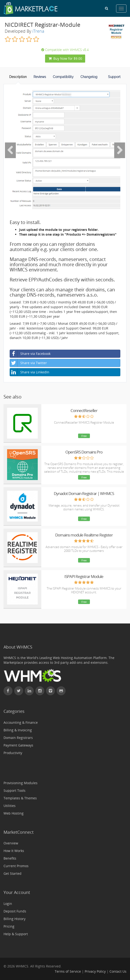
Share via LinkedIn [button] (30, 372)
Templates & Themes (20, 798)
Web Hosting (14, 813)
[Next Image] (120, 150)
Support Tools (15, 790)
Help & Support (16, 934)
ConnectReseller (84, 410)
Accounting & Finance (21, 722)
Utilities (10, 806)
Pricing (9, 926)
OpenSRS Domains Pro (84, 452)
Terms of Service (68, 971)
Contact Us (118, 971)
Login (8, 904)
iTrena (38, 31)
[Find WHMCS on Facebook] (8, 691)
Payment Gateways (18, 745)
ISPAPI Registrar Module (84, 576)
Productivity (13, 753)
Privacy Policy (95, 971)
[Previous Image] (10, 150)
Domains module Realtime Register (84, 535)
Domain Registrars (18, 738)
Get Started (13, 873)
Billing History (15, 919)
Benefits (10, 858)
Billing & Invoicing (18, 730)
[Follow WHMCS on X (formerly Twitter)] (19, 691)
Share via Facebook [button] (30, 354)
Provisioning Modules (21, 783)
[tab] (18, 78)
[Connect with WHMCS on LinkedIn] (29, 691)
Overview (11, 843)
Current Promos (16, 866)
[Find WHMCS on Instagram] (40, 691)
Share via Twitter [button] (28, 363)
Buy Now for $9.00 (65, 58)
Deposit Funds (15, 911)
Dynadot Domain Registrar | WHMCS (84, 493)
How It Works (14, 851)
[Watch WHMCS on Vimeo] (50, 691)
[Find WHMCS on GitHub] (61, 691)
